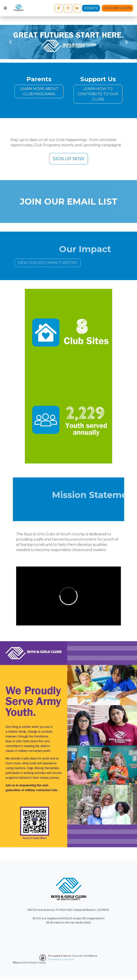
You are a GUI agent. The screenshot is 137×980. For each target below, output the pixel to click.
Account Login (117, 8)
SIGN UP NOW (68, 159)
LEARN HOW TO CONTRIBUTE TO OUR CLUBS (98, 94)
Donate (91, 8)
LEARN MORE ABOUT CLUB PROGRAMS (39, 91)
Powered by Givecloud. (61, 959)
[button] (10, 42)
